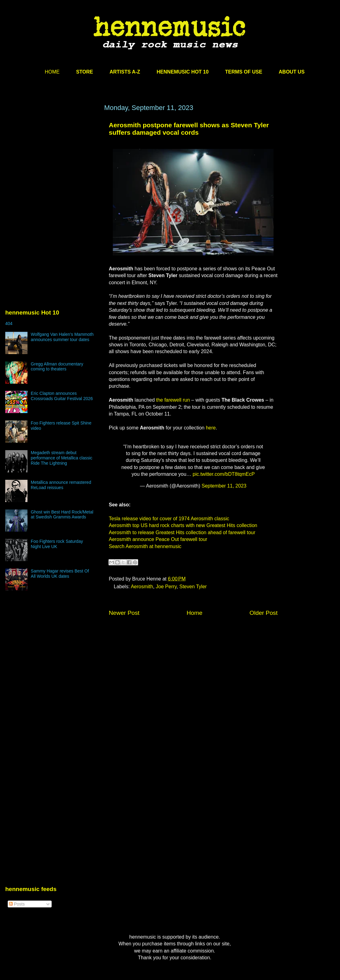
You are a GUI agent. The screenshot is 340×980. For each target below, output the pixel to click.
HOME (52, 72)
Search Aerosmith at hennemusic (145, 546)
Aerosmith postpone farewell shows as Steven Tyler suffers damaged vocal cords (189, 129)
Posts (17, 904)
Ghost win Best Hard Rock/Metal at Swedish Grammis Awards (62, 515)
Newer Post (124, 613)
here (211, 428)
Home (195, 613)
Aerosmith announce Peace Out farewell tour (158, 539)
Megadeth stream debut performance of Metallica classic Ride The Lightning (62, 458)
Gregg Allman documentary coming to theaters (57, 367)
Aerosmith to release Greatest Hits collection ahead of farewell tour (182, 532)
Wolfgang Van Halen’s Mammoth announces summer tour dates (62, 337)
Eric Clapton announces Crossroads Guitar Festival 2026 (62, 396)
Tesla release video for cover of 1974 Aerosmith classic (169, 519)
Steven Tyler (193, 587)
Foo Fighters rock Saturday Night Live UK (57, 544)
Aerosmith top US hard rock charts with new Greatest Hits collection (183, 525)
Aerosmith (142, 587)
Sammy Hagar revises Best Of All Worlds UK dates (60, 574)
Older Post (263, 613)
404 (9, 323)
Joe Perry (166, 587)
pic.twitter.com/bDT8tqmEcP (224, 474)
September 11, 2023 (224, 486)
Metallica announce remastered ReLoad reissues (61, 485)
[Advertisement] (52, 163)
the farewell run (173, 400)
